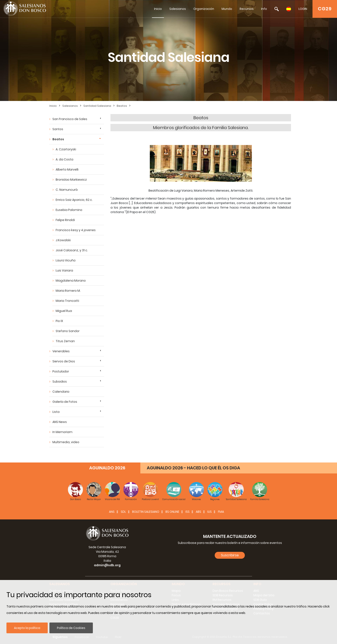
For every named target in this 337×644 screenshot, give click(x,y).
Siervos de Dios (64, 361)
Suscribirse (230, 555)
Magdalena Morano (71, 281)
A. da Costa (64, 159)
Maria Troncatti (67, 301)
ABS (198, 512)
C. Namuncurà (67, 190)
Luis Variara (64, 270)
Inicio (158, 9)
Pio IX (59, 321)
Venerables (61, 351)
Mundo (227, 9)
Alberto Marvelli (67, 169)
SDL (123, 512)
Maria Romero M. (68, 291)
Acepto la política (27, 628)
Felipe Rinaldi (65, 220)
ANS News (60, 422)
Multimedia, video (66, 442)
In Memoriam (62, 432)
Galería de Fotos (65, 402)
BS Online (172, 512)
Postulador (61, 371)
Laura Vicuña (66, 260)
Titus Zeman (65, 341)
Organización (204, 9)
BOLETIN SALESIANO (146, 512)
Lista (56, 412)
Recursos (247, 9)
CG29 (325, 9)
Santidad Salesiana (97, 106)
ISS (188, 512)
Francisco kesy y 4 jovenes (76, 230)
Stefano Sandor (68, 331)
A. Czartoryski (66, 149)
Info (264, 9)
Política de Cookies (71, 628)
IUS (210, 512)
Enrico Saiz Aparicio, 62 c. (74, 200)
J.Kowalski (63, 240)
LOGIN (303, 9)
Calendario (61, 392)
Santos (58, 129)
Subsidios (60, 382)
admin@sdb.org (107, 565)
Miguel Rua (64, 311)
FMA (221, 512)
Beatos (122, 106)
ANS (112, 512)
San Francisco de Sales (70, 119)
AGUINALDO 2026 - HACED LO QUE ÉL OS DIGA (193, 468)
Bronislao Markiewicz (71, 180)
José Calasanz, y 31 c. (72, 250)
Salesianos (178, 9)
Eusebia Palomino (69, 210)
